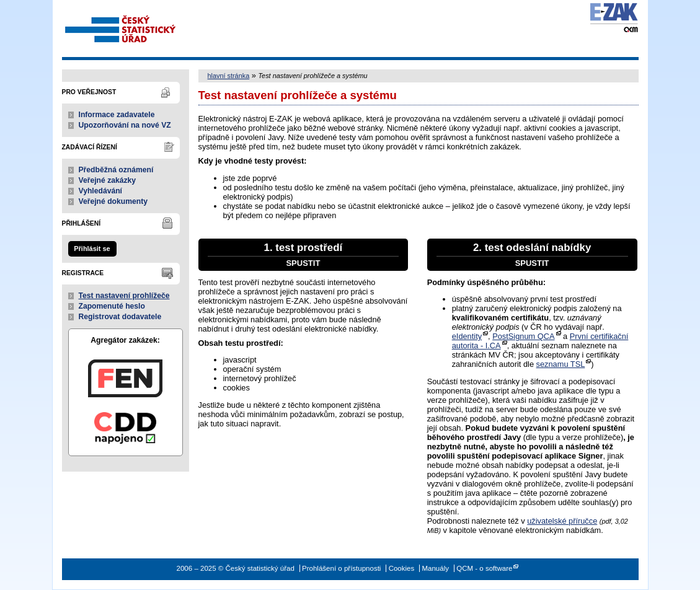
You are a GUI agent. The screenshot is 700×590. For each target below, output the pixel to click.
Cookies (402, 568)
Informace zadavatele (117, 115)
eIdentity (467, 336)
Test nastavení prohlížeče (124, 296)
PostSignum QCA (523, 336)
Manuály (435, 568)
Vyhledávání (101, 191)
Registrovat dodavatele (120, 317)
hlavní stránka (229, 76)
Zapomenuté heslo (112, 306)
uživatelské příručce (562, 521)
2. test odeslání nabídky (532, 255)
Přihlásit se (92, 249)
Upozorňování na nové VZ (125, 125)
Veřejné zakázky (108, 180)
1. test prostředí (303, 255)
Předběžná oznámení (116, 170)
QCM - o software (484, 568)
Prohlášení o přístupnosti (341, 568)
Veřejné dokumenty (113, 201)
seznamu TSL (561, 364)
